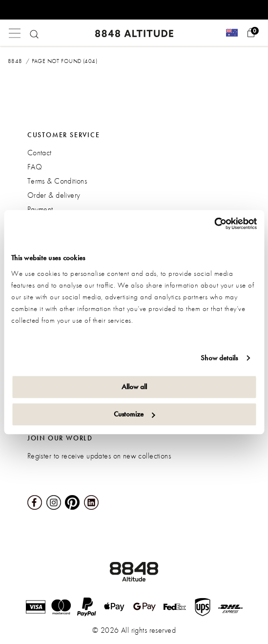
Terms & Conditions (57, 181)
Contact (40, 153)
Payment (40, 209)
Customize (134, 414)
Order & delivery (54, 195)
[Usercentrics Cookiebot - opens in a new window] (214, 224)
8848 (15, 61)
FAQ (35, 167)
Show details (219, 358)
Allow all (134, 387)
